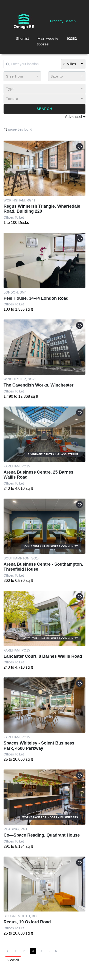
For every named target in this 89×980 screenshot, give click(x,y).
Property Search (63, 21)
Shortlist (22, 38)
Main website (48, 38)
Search (44, 109)
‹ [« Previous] (7, 951)
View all (13, 960)
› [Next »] (64, 951)
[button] (73, 64)
